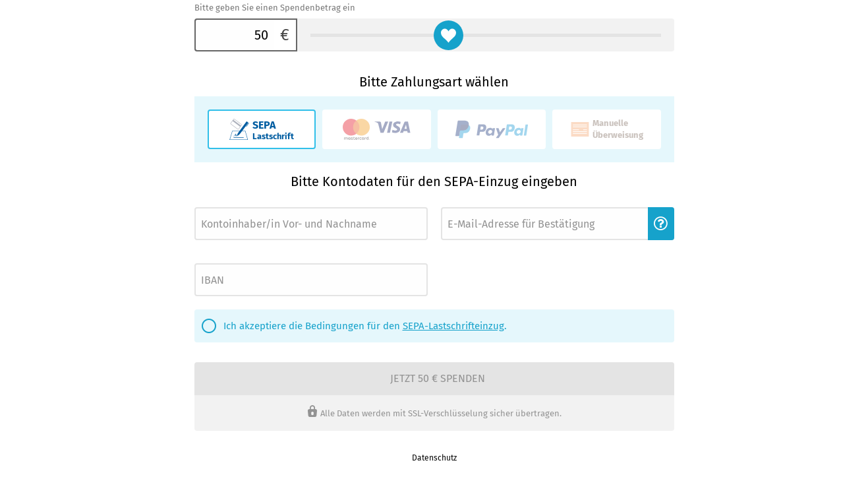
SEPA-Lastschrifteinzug (453, 326)
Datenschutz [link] (434, 458)
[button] (661, 224)
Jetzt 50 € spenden (438, 378)
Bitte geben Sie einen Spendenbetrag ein (275, 8)
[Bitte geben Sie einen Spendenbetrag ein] (234, 35)
